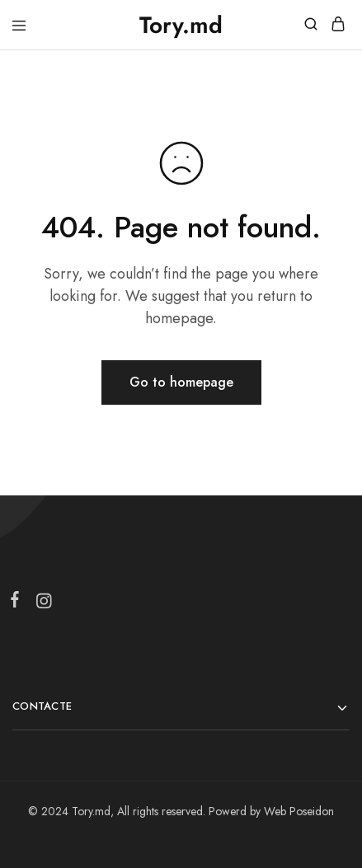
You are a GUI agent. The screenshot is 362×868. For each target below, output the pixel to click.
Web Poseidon (299, 811)
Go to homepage (181, 382)
